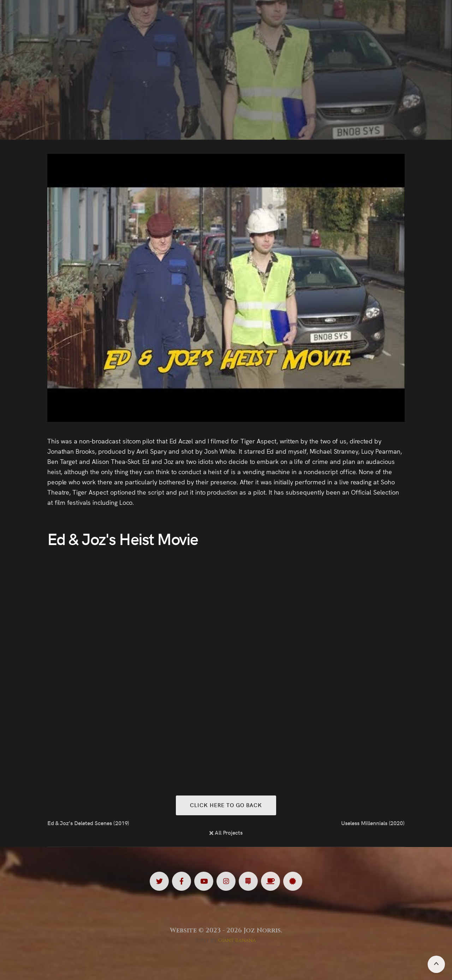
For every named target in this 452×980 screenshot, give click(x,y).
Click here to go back (226, 805)
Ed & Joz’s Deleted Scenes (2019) (88, 823)
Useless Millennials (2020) (373, 823)
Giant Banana (237, 940)
